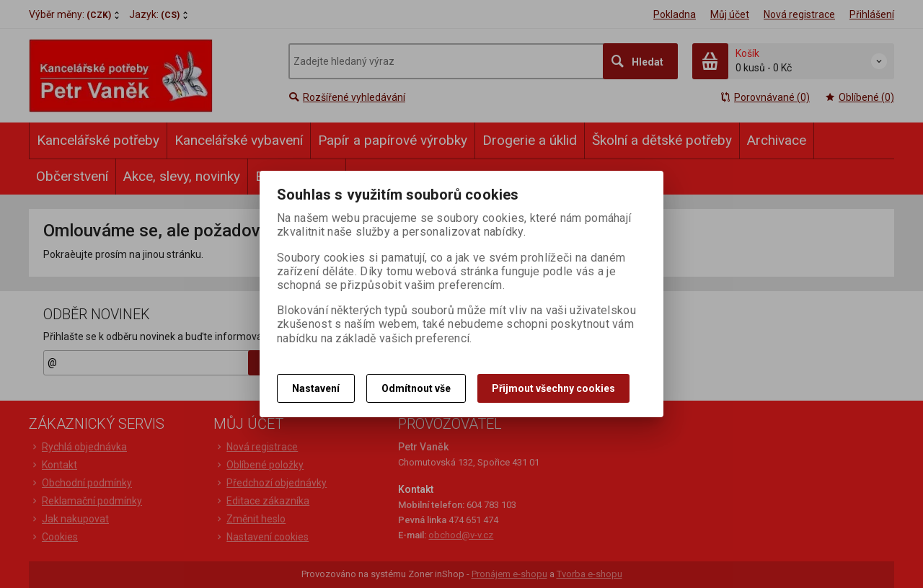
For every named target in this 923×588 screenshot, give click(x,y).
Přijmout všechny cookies (553, 388)
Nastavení (316, 388)
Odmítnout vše (416, 388)
